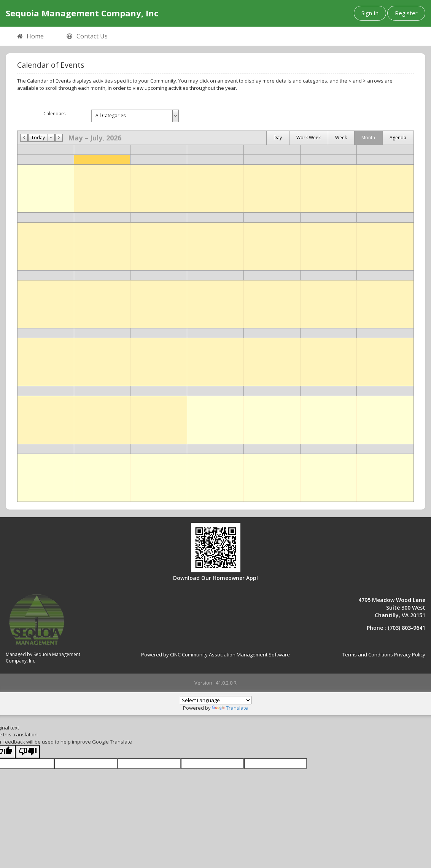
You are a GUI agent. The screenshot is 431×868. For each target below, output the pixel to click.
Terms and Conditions (368, 655)
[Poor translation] (28, 752)
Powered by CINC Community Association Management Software (215, 655)
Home (30, 37)
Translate (230, 708)
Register (406, 13)
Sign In (370, 13)
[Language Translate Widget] (216, 700)
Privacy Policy (410, 655)
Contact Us (87, 37)
